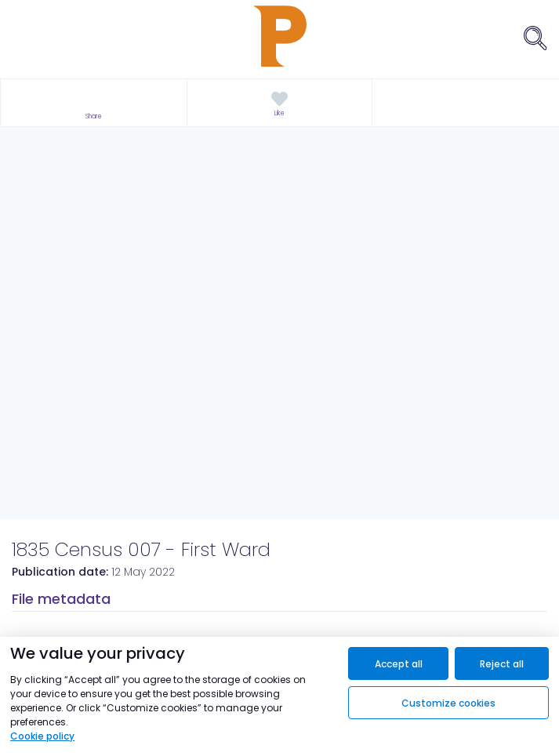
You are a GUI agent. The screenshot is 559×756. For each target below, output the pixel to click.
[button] (94, 103)
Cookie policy (42, 736)
